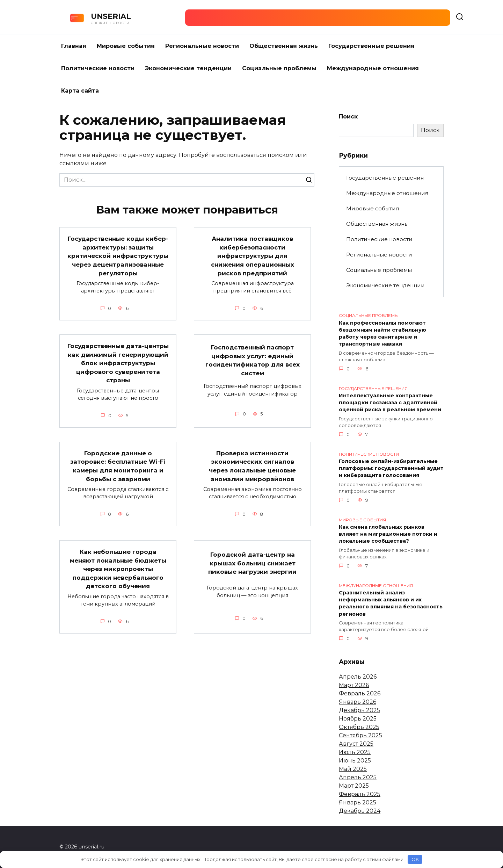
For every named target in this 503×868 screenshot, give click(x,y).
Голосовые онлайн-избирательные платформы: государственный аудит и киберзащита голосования (391, 469)
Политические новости (98, 68)
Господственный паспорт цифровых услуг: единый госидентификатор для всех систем (253, 369)
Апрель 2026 (358, 677)
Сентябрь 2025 (360, 735)
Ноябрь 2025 (358, 719)
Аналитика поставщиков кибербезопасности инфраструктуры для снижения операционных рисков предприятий (252, 257)
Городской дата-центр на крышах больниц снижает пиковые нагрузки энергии (253, 572)
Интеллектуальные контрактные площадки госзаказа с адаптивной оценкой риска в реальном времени (390, 403)
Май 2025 (353, 769)
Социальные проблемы (279, 68)
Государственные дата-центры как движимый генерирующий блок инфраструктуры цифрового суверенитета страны (118, 372)
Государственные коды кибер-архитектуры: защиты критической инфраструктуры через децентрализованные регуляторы (118, 260)
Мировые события (126, 46)
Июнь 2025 (355, 761)
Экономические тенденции (188, 68)
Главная (74, 46)
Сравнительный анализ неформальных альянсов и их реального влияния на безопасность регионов (391, 603)
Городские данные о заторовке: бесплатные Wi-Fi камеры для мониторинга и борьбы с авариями (118, 475)
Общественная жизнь (284, 46)
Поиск (348, 117)
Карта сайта (80, 91)
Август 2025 (356, 744)
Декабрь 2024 (360, 811)
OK (415, 859)
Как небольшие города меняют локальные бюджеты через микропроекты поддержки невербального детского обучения (118, 578)
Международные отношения (373, 68)
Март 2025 (354, 786)
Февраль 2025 (360, 794)
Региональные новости (202, 46)
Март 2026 (354, 685)
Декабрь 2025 (359, 710)
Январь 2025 (358, 802)
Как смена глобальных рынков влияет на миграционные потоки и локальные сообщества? (388, 534)
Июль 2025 (355, 752)
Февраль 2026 (360, 693)
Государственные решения (371, 46)
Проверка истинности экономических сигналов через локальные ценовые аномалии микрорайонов (252, 475)
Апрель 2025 (358, 777)
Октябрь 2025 (359, 727)
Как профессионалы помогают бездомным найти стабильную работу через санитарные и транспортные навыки (382, 333)
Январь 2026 (358, 702)
